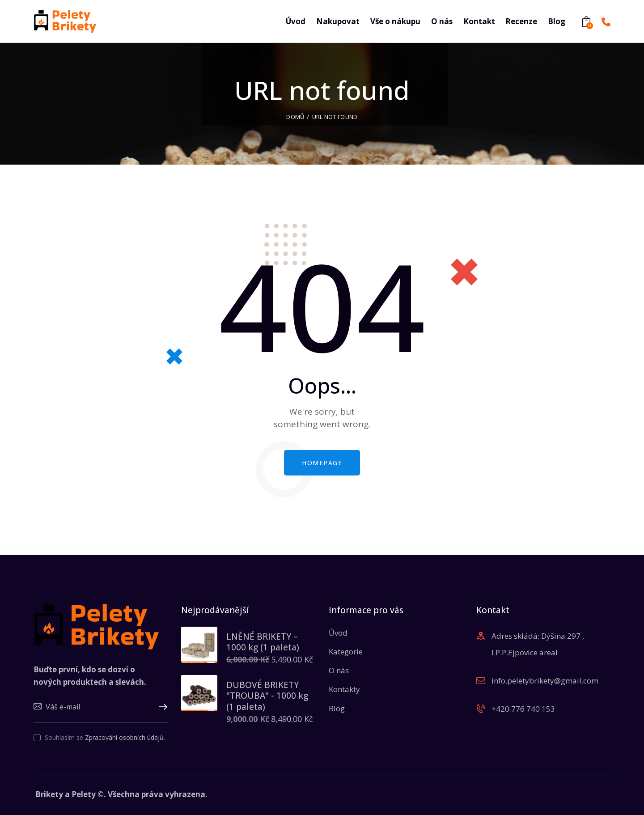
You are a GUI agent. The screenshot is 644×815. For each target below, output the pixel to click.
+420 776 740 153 (523, 709)
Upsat (161, 707)
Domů (295, 117)
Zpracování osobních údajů (124, 738)
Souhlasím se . (105, 737)
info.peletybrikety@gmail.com (545, 681)
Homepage (322, 463)
